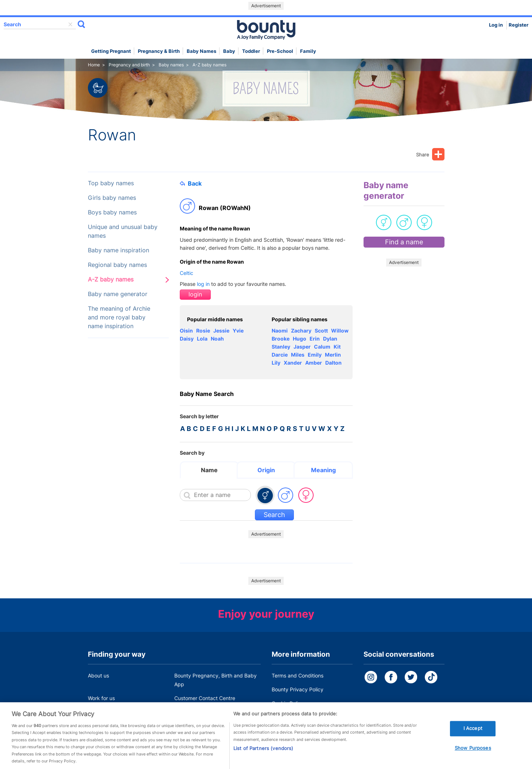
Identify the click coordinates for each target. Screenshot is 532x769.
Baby (229, 51)
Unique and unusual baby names (123, 231)
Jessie (221, 331)
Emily (315, 355)
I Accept (473, 733)
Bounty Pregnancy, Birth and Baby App (215, 680)
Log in (496, 25)
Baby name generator (118, 294)
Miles (298, 355)
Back (191, 183)
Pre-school (280, 51)
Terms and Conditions (298, 675)
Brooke (281, 339)
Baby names (201, 51)
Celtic (187, 273)
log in (203, 284)
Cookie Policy (288, 703)
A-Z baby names (111, 279)
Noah (217, 339)
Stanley (281, 347)
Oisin (186, 331)
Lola (202, 339)
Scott (321, 331)
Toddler (251, 51)
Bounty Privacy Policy (298, 689)
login (195, 294)
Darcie (280, 355)
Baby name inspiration (119, 250)
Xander (293, 363)
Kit (337, 347)
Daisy (187, 339)
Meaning (323, 470)
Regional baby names (117, 265)
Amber (314, 363)
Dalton (333, 363)
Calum (322, 347)
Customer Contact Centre (205, 698)
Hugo (300, 339)
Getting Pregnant (111, 51)
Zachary (301, 331)
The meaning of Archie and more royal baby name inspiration (119, 317)
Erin (315, 339)
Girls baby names (112, 198)
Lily (276, 363)
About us (98, 675)
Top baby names (111, 183)
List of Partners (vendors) (263, 753)
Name (209, 470)
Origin (266, 470)
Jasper (302, 347)
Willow (340, 331)
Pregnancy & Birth (159, 51)
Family (308, 51)
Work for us (101, 698)
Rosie (203, 331)
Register (519, 25)
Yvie (238, 331)
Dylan (330, 339)
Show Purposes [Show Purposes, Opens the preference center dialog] (473, 753)
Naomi (280, 331)
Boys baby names (112, 212)
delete (70, 24)
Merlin (333, 355)
